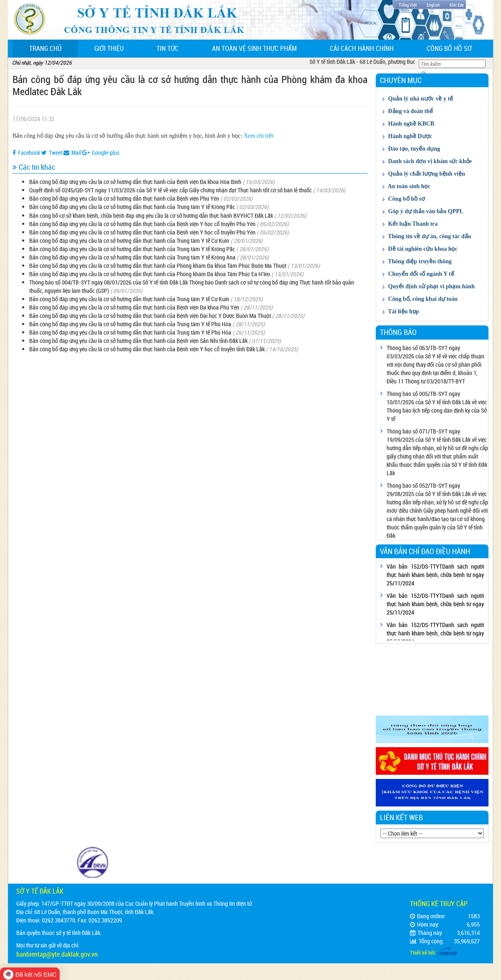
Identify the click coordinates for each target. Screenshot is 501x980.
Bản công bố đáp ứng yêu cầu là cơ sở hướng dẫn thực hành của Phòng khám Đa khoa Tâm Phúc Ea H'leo (150, 274)
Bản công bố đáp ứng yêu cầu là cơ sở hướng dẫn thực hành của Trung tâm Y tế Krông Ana (132, 257)
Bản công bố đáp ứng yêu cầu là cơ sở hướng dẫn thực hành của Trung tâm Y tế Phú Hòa (130, 324)
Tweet (52, 152)
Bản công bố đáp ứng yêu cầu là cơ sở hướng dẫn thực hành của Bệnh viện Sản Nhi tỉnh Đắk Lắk (138, 341)
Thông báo (398, 332)
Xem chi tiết (259, 136)
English (433, 5)
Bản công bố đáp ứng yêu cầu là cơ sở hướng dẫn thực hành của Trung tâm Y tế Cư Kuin (129, 241)
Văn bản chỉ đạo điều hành (425, 551)
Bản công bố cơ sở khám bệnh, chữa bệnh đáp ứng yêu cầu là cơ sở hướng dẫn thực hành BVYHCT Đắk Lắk (151, 215)
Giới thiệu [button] (109, 48)
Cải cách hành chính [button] (362, 48)
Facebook (26, 152)
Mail (72, 152)
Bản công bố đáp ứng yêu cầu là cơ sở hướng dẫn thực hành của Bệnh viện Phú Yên (124, 198)
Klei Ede (457, 5)
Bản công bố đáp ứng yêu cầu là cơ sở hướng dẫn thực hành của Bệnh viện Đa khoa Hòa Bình (135, 182)
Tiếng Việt (408, 5)
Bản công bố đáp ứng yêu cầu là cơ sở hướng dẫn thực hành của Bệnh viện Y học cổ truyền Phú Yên (142, 224)
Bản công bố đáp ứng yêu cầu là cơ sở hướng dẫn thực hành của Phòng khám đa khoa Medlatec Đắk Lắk (190, 85)
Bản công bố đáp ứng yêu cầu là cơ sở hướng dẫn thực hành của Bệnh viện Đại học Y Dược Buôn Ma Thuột (150, 316)
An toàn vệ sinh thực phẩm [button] (254, 48)
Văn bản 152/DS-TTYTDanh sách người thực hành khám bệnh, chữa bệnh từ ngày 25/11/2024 (435, 575)
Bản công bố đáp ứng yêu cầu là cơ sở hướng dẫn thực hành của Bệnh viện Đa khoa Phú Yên (134, 307)
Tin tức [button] (168, 48)
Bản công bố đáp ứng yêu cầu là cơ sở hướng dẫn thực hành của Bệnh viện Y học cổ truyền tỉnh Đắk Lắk (148, 349)
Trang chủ (54, 48)
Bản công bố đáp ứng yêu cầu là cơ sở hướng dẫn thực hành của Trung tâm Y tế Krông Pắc (132, 207)
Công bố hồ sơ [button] (449, 48)
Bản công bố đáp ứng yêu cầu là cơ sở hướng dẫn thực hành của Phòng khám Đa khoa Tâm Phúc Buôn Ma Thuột (158, 266)
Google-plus (101, 152)
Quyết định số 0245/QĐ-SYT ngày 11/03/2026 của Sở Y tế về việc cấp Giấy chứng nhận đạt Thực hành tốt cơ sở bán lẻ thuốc (171, 190)
